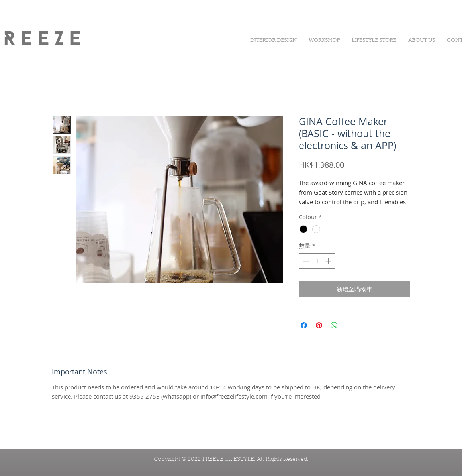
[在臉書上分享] (304, 325)
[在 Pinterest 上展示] (319, 325)
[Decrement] (305, 261)
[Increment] (329, 261)
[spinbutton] (317, 261)
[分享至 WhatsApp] (334, 325)
